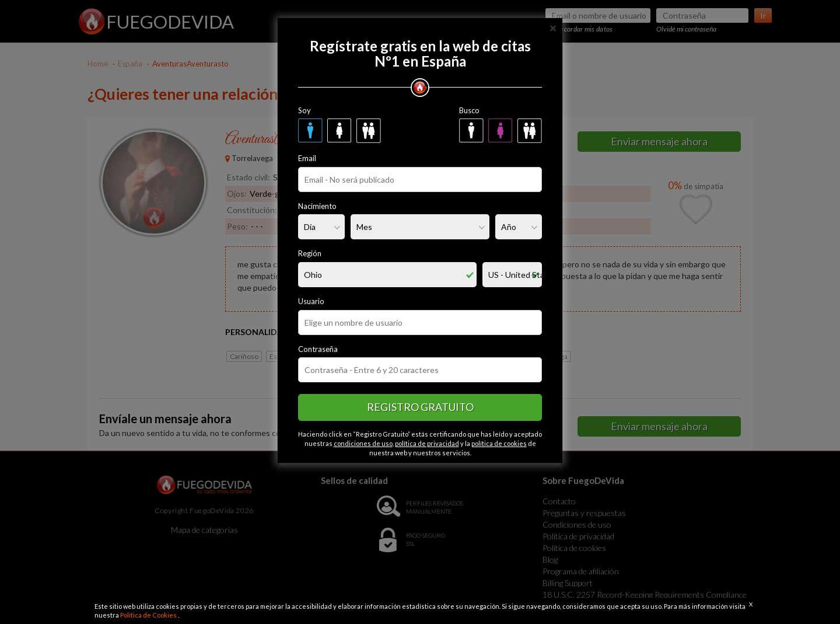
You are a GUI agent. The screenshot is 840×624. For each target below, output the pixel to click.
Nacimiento (317, 206)
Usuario (311, 301)
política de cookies (499, 443)
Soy (304, 110)
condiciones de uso (363, 443)
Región (310, 253)
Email (307, 158)
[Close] (553, 27)
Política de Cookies (149, 615)
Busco (469, 110)
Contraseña (318, 349)
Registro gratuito (420, 407)
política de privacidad (427, 443)
